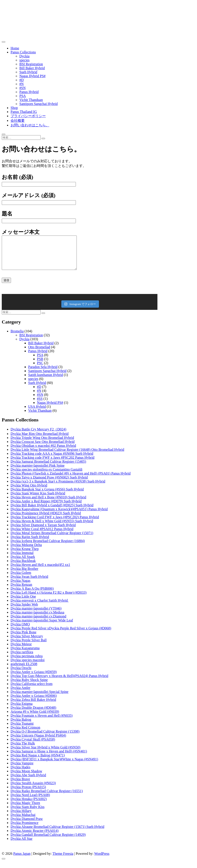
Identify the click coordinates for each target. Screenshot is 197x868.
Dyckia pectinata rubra (27, 663)
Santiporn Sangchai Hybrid (38, 104)
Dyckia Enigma (22, 710)
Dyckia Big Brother (24, 575)
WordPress (102, 860)
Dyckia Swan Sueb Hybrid (29, 583)
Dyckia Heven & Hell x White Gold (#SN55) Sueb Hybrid (52, 528)
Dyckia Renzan (21, 591)
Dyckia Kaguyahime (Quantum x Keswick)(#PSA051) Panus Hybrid (59, 516)
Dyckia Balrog (21, 726)
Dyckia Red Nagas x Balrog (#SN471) (38, 762)
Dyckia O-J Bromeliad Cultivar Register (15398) (45, 738)
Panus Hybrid (29, 92)
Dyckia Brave (20, 786)
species (24, 60)
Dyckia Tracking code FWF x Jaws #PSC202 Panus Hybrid (52, 464)
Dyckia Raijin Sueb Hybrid (30, 543)
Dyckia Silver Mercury (27, 643)
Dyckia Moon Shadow (26, 778)
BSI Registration (31, 64)
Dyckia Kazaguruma (25, 655)
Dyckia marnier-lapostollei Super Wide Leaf (42, 627)
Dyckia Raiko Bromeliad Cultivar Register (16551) (47, 798)
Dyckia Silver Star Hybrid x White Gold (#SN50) (45, 754)
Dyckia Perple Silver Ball (29, 647)
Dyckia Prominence (25, 829)
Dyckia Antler (20, 694)
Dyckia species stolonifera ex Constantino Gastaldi (47, 476)
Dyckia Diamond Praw (27, 825)
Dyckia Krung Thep (25, 555)
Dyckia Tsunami (22, 730)
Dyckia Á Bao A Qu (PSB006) (32, 595)
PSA (23, 96)
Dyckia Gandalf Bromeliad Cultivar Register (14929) (48, 841)
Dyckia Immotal (22, 559)
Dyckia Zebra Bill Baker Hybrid (33, 706)
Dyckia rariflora (22, 659)
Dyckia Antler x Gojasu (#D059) (34, 678)
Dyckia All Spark (23, 563)
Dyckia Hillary (21, 817)
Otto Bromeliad (39, 354)
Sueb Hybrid (28, 72)
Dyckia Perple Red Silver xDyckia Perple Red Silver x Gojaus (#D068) (61, 635)
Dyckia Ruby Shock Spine (29, 686)
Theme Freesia (63, 860)
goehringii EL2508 (24, 671)
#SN (22, 88)
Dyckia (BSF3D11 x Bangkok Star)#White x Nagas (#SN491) (54, 766)
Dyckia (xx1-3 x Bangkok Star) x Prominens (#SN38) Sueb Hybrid (58, 488)
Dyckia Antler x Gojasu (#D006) (34, 702)
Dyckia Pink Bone (23, 639)
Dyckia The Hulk (23, 750)
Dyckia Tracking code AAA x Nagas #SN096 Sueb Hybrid (52, 460)
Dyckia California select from (32, 690)
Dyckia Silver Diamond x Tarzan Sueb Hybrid (43, 532)
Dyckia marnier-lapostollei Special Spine (39, 698)
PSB (40, 366)
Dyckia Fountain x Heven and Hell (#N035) (42, 722)
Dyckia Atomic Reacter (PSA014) (35, 837)
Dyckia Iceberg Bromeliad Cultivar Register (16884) (48, 547)
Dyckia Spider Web (24, 611)
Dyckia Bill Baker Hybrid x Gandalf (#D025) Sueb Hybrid (52, 512)
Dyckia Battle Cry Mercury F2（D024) (38, 436)
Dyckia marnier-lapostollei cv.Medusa (37, 619)
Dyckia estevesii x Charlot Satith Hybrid (40, 607)
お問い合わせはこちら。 (30, 125)
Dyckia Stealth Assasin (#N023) (33, 790)
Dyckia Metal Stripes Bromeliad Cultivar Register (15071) (52, 540)
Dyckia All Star (22, 845)
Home (15, 48)
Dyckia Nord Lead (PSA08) (30, 802)
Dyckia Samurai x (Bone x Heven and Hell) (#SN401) (49, 758)
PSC (40, 369)
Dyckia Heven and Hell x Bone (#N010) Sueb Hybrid (48, 504)
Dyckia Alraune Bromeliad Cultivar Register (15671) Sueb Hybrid (57, 833)
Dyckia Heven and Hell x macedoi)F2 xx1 (40, 571)
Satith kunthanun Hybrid (46, 381)
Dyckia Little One (23, 603)
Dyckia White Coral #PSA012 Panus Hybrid (42, 536)
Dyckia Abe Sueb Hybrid (28, 782)
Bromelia (17, 338)
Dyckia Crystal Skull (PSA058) (33, 746)
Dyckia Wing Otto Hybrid (29, 492)
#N (22, 84)
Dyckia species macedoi (28, 667)
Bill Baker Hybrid (32, 68)
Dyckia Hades (20, 774)
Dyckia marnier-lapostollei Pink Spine (37, 472)
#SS (40, 405)
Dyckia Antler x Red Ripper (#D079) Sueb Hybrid (46, 508)
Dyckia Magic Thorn (25, 809)
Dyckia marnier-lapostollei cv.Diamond (38, 623)
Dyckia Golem (21, 579)
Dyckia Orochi (21, 674)
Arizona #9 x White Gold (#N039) (35, 718)
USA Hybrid (37, 413)
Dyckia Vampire (22, 770)
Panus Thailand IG (24, 112)
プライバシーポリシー (28, 116)
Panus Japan (22, 860)
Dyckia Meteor (21, 651)
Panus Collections (23, 52)
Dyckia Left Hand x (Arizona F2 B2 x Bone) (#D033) (48, 599)
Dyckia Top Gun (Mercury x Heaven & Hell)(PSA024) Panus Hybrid (59, 682)
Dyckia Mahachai (23, 821)
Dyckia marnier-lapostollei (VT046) (36, 615)
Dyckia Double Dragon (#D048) (33, 714)
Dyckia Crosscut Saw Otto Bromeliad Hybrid (43, 448)
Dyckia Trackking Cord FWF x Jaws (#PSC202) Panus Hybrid (55, 524)
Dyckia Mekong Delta (26, 551)
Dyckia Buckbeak (23, 567)
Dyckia (24, 56)
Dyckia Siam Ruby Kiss (27, 813)
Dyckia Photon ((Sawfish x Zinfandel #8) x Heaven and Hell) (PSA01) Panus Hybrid (71, 480)
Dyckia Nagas (20, 587)
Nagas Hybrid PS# (32, 76)
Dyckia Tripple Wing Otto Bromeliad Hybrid (42, 444)
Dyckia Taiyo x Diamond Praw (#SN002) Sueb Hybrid (49, 484)
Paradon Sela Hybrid (43, 373)
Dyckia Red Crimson (25, 734)
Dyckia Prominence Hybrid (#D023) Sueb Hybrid (46, 520)
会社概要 (18, 121)
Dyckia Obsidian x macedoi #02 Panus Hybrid (43, 452)
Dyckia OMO (20, 631)
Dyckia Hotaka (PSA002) (29, 805)
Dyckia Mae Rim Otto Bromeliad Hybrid (40, 440)
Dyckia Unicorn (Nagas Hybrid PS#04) (38, 742)
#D (22, 80)
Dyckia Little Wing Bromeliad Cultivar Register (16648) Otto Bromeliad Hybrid (67, 456)
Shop (14, 108)
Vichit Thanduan (31, 100)
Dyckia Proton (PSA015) (28, 794)
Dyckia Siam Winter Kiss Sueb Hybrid (38, 500)
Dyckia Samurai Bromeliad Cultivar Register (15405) (48, 468)
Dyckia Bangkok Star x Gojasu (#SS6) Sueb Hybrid (47, 496)
